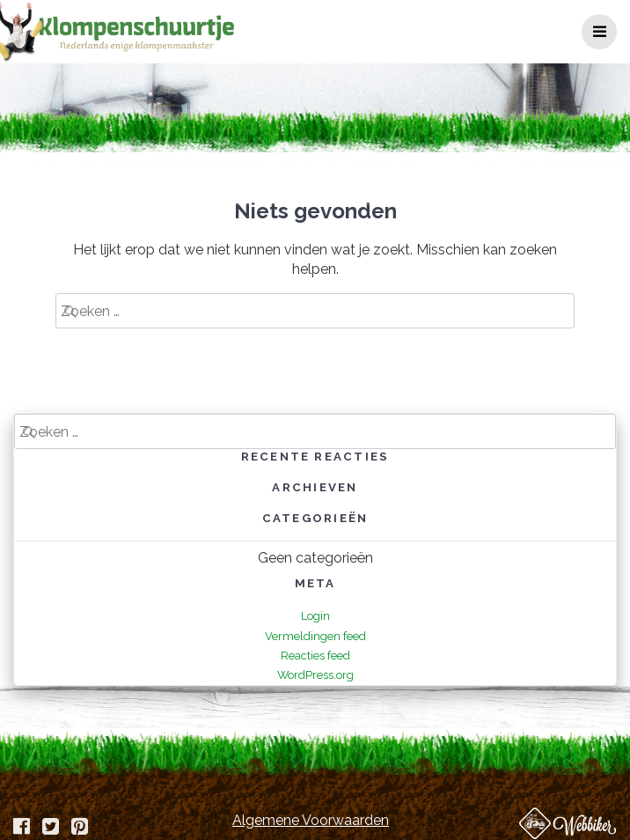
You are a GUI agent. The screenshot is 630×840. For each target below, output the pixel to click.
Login (315, 616)
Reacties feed (315, 656)
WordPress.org (315, 675)
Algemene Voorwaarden (311, 820)
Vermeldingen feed (315, 636)
